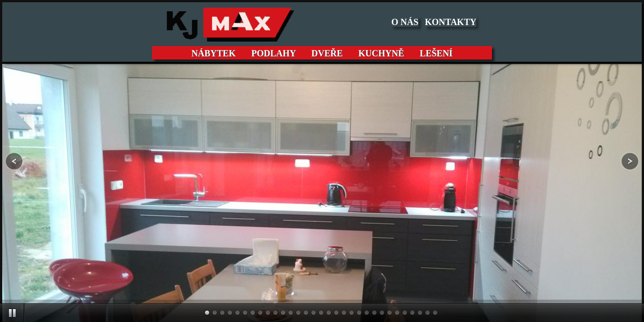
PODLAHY (273, 53)
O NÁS (405, 22)
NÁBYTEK (217, 53)
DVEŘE (327, 53)
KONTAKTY (451, 22)
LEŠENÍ (433, 53)
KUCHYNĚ (381, 53)
